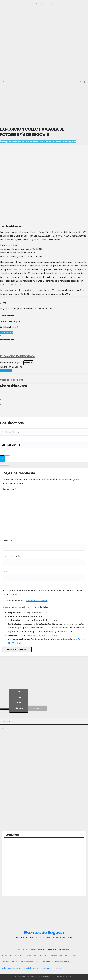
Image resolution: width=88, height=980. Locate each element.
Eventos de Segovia (44, 933)
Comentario (9, 489)
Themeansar (66, 949)
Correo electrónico (13, 556)
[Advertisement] (44, 105)
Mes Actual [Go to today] (37, 708)
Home (4, 955)
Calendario (6, 380)
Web (5, 571)
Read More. (28, 363)
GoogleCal (18, 380)
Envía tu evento (32, 955)
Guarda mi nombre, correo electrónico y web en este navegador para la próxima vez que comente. (42, 592)
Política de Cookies (10, 962)
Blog (22, 955)
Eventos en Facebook (49, 955)
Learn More (6, 371)
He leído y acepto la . (25, 601)
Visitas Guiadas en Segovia (51, 968)
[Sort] (19, 701)
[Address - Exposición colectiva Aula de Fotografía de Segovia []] (44, 432)
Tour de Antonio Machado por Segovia (54, 962)
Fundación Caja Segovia (18, 356)
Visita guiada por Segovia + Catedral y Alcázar (20, 968)
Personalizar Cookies (68, 955)
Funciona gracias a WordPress (29, 949)
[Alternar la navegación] (84, 82)
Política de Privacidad (37, 601)
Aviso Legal (13, 955)
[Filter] (5, 709)
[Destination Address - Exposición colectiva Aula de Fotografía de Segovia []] (44, 445)
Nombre (7, 541)
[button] (76, 82)
